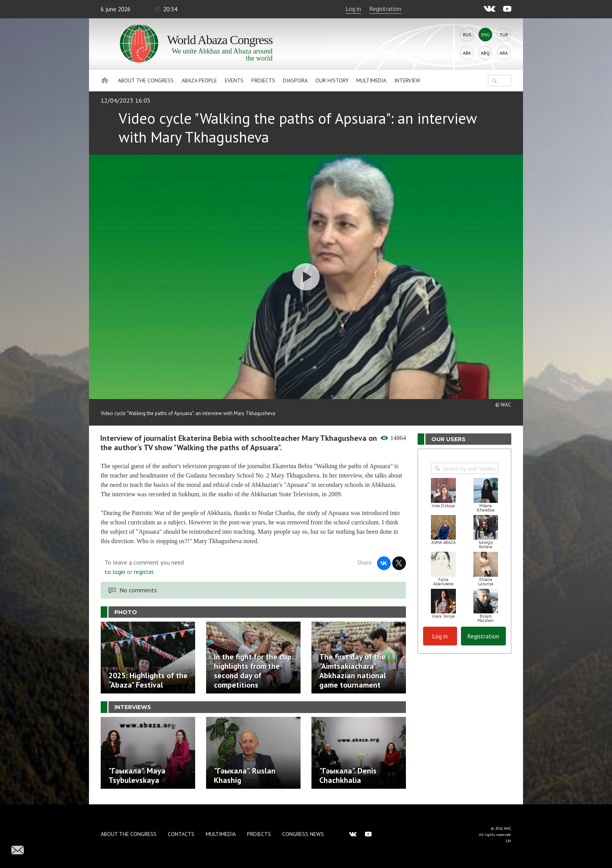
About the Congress (146, 80)
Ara (504, 53)
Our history (332, 80)
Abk (467, 53)
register (144, 572)
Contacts (181, 834)
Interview (407, 80)
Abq (485, 53)
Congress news (303, 834)
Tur (504, 35)
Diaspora (295, 80)
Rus (467, 35)
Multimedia (371, 80)
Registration (385, 9)
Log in (353, 9)
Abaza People (199, 80)
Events (234, 80)
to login (115, 572)
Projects (263, 80)
